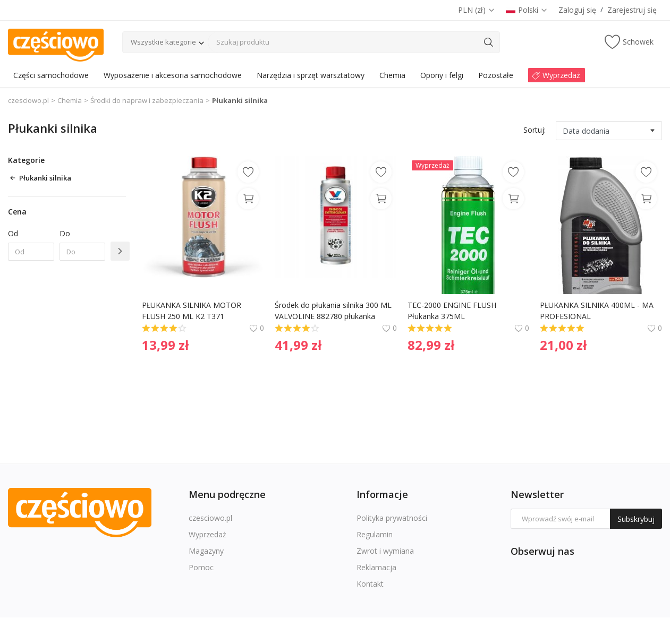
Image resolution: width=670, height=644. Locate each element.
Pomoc (201, 567)
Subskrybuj (636, 519)
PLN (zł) (477, 10)
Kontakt (370, 584)
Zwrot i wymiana (385, 551)
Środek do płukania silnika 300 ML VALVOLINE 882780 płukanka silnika (334, 311)
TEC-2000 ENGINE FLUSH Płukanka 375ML (453, 311)
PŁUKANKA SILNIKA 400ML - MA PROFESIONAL (598, 311)
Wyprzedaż (207, 534)
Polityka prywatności (392, 518)
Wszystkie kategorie (163, 42)
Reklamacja (376, 567)
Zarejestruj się (632, 10)
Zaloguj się (577, 10)
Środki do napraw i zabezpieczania (147, 100)
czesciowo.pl (28, 100)
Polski (527, 10)
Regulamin (375, 534)
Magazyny (206, 551)
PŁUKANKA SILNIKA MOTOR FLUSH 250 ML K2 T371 (193, 311)
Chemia (70, 100)
